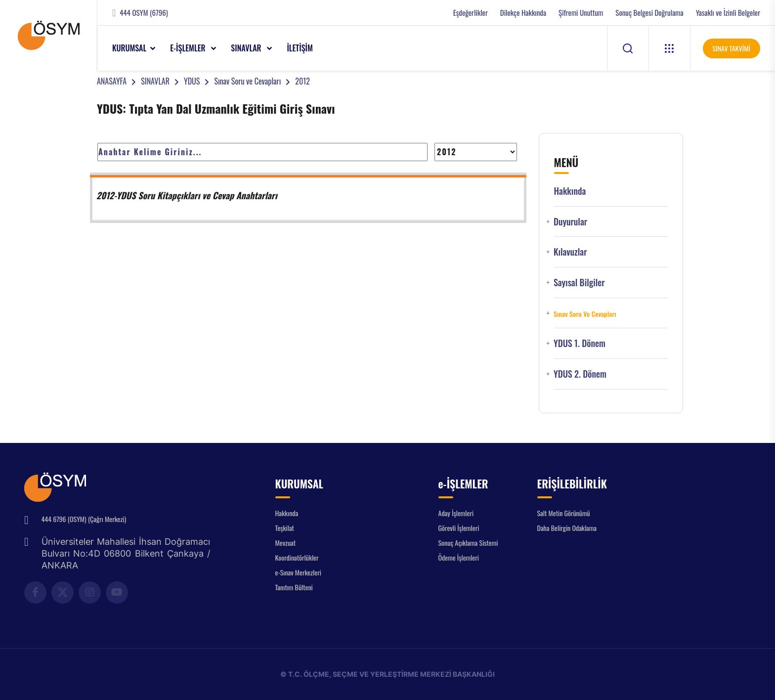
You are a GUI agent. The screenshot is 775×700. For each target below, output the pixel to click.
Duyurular (570, 222)
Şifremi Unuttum (581, 13)
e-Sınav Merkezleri (298, 572)
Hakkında (570, 191)
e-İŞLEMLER (189, 48)
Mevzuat (286, 543)
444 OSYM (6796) (144, 13)
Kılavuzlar (570, 252)
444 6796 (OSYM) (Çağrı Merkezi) (84, 519)
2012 (302, 81)
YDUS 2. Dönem (580, 374)
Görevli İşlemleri (459, 528)
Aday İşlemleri (456, 513)
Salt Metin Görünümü (564, 513)
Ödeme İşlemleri (459, 557)
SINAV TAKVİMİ (732, 48)
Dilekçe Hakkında (523, 13)
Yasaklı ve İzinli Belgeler (728, 13)
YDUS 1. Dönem (580, 343)
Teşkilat (285, 528)
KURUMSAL (129, 48)
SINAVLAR (247, 48)
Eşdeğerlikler (471, 13)
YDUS (192, 81)
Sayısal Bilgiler (579, 283)
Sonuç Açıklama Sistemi (468, 543)
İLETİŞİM (300, 48)
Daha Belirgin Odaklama (567, 528)
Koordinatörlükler (297, 557)
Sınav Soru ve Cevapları (247, 81)
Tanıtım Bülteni (294, 587)
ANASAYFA (112, 81)
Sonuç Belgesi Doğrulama (649, 13)
